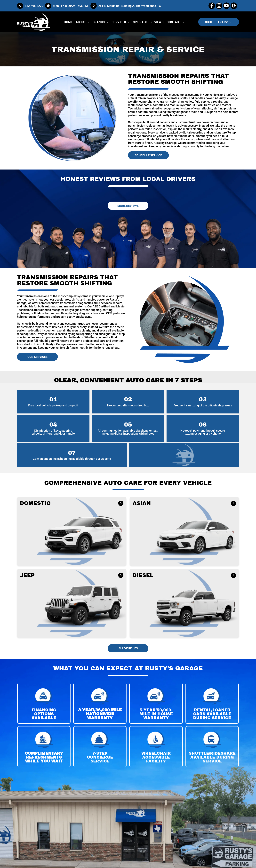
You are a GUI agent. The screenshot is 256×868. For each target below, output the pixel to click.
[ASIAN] (233, 504)
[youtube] (226, 6)
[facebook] (212, 6)
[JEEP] (120, 576)
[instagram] (219, 6)
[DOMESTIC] (120, 504)
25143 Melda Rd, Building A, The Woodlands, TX (130, 6)
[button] (72, 531)
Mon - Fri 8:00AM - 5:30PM (71, 6)
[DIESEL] (232, 577)
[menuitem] (68, 22)
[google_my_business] (234, 6)
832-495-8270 (34, 6)
